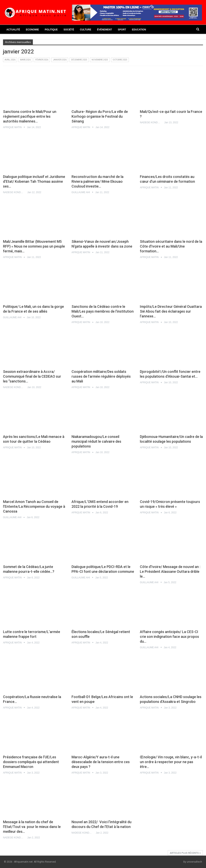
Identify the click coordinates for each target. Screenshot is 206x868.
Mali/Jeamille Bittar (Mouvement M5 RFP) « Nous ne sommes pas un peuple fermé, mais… (34, 246)
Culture (86, 30)
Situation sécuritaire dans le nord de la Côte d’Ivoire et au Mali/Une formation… (171, 246)
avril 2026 (10, 60)
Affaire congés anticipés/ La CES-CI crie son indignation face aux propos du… (169, 637)
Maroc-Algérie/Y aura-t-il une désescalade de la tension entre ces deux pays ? (101, 762)
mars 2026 (25, 60)
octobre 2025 (120, 60)
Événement (105, 30)
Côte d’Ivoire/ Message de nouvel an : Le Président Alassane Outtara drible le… (170, 571)
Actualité (13, 30)
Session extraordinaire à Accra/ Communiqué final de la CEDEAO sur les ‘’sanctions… (32, 376)
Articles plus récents (185, 853)
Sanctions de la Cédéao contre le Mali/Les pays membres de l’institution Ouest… (103, 311)
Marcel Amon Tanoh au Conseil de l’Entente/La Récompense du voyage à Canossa (34, 506)
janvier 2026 (60, 60)
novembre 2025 (100, 60)
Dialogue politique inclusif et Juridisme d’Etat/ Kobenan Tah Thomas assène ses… (34, 181)
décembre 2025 (79, 60)
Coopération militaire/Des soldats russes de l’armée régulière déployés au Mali (101, 376)
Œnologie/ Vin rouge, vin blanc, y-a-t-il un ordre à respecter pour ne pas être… (171, 762)
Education (139, 30)
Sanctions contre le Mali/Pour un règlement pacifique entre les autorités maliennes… (30, 116)
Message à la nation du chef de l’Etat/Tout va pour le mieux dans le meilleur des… (32, 827)
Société (69, 30)
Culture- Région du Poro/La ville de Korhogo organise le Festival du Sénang (100, 116)
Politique (51, 30)
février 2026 (42, 60)
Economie (32, 30)
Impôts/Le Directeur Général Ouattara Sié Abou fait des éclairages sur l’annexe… (171, 311)
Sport (122, 30)
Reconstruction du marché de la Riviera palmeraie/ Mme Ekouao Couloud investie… (97, 181)
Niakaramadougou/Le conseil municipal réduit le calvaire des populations (96, 441)
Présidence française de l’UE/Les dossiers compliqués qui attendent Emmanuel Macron (31, 762)
